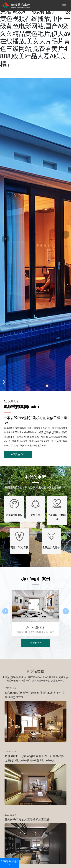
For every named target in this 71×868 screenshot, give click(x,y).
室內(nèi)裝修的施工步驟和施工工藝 (27, 819)
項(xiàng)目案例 (35, 627)
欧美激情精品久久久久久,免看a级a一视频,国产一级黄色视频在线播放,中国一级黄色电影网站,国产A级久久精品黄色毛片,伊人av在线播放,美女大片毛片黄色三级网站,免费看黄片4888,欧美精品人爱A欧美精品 (35, 34)
